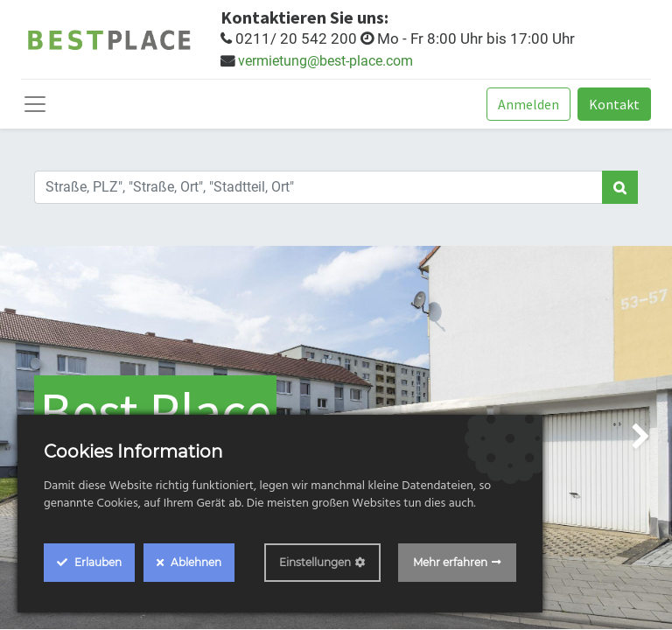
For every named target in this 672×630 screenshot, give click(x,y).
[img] (645, 437)
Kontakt (614, 104)
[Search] (620, 187)
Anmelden (528, 104)
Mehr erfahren (450, 562)
